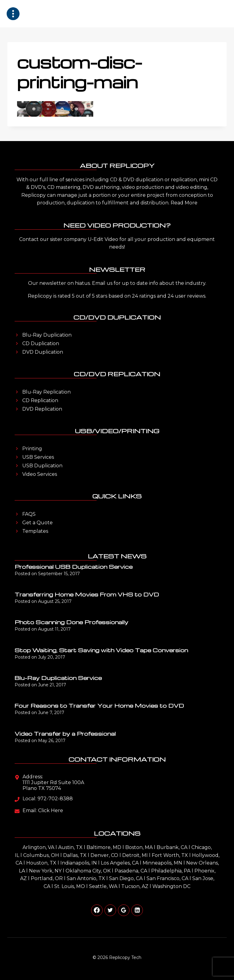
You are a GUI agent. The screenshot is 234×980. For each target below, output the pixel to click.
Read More (184, 203)
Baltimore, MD (104, 847)
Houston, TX (41, 863)
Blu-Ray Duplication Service (58, 678)
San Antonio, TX (86, 878)
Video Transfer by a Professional (65, 733)
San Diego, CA (126, 878)
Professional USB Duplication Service (74, 566)
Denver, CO (104, 855)
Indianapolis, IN (79, 863)
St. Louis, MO (70, 886)
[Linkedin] (137, 910)
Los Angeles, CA (120, 863)
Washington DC (171, 886)
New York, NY (45, 871)
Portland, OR (47, 878)
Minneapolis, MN (162, 863)
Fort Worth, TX (170, 855)
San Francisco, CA (167, 878)
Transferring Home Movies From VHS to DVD (87, 594)
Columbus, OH (41, 855)
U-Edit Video (103, 239)
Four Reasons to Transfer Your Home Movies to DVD (99, 705)
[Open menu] (220, 14)
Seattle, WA (103, 886)
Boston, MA (139, 847)
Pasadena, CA (131, 871)
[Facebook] (97, 910)
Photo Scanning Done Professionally (71, 622)
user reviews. (191, 296)
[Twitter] (110, 910)
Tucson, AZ (135, 886)
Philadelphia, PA (171, 871)
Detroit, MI (135, 855)
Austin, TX (70, 847)
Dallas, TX (75, 855)
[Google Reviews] (124, 910)
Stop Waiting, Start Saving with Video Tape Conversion (101, 650)
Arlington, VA (38, 847)
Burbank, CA (172, 847)
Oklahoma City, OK (88, 871)
